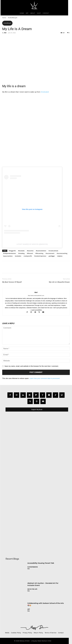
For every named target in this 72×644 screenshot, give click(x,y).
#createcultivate (53, 251)
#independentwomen (10, 253)
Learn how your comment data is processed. (45, 378)
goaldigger (52, 256)
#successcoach (50, 253)
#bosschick (30, 251)
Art (29, 609)
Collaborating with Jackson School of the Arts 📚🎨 (46, 604)
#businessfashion (41, 251)
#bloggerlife (12, 251)
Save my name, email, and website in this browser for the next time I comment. (32, 366)
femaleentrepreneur (40, 256)
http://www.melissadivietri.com (36, 295)
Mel (5, 33)
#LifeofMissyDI (13, 18)
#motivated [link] (45, 92)
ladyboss (60, 256)
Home (4, 18)
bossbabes (18, 256)
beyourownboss (8, 256)
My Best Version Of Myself (12, 282)
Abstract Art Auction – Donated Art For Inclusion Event (43, 584)
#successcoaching (62, 253)
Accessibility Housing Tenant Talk (41, 563)
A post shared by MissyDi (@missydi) (32, 244)
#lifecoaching (39, 253)
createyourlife (28, 256)
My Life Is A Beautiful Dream (59, 282)
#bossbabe (21, 251)
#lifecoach (30, 253)
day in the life (32, 589)
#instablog (21, 253)
